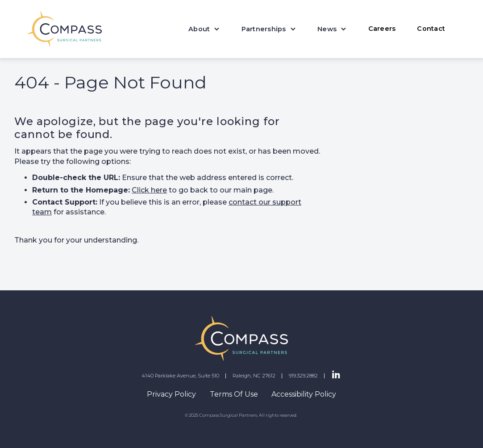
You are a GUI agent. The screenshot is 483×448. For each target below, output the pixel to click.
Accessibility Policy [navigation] (304, 394)
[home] (65, 29)
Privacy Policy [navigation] (171, 394)
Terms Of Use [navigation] (234, 394)
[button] (204, 29)
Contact (431, 29)
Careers (382, 29)
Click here (149, 190)
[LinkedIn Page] (336, 375)
